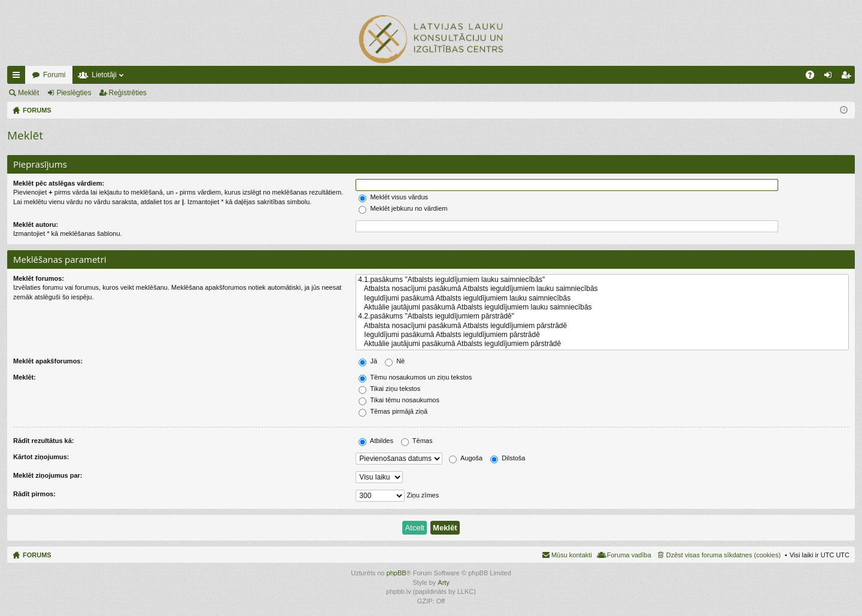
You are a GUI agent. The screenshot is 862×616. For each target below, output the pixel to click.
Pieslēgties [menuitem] (831, 77)
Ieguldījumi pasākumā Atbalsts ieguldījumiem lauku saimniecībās (602, 298)
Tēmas (417, 441)
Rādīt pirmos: (34, 494)
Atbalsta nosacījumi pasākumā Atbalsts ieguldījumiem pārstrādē (602, 326)
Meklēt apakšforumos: (48, 361)
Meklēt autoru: (36, 224)
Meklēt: (25, 377)
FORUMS (37, 555)
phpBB (397, 573)
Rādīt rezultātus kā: (43, 441)
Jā (368, 361)
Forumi (54, 75)
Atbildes (376, 441)
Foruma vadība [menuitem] (629, 555)
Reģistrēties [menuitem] (848, 77)
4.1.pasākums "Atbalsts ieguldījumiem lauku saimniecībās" (602, 280)
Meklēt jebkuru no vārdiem (403, 208)
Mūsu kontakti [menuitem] (572, 555)
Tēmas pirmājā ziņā (393, 411)
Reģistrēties (128, 93)
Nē (395, 361)
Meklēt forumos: (39, 278)
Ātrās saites (19, 77)
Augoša (466, 458)
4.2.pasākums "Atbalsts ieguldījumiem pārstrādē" (602, 316)
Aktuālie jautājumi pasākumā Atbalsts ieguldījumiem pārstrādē (602, 344)
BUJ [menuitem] (814, 77)
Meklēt (28, 93)
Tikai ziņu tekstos (389, 389)
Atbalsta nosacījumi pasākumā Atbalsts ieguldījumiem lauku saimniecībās (602, 289)
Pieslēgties (74, 93)
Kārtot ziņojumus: (41, 457)
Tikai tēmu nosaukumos (399, 400)
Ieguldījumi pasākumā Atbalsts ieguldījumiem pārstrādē (602, 335)
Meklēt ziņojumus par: (48, 475)
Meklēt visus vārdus (393, 197)
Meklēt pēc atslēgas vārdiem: (59, 183)
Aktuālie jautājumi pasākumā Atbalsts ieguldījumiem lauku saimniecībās (602, 307)
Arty (444, 582)
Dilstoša (508, 458)
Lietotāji (104, 75)
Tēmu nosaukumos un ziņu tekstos (415, 377)
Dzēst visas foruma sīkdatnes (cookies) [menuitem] (723, 555)
